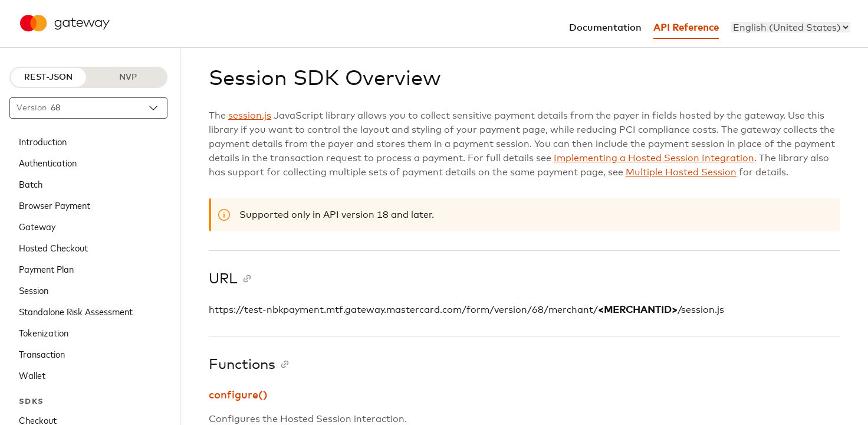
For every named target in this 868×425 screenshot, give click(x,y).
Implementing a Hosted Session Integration (654, 158)
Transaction (42, 354)
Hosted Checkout (53, 247)
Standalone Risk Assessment (76, 311)
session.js (250, 116)
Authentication (48, 162)
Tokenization (44, 332)
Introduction (43, 141)
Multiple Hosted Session (681, 172)
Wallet (32, 375)
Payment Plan (46, 269)
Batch (31, 184)
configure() (238, 395)
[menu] (790, 27)
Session (34, 290)
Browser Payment (55, 205)
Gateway (37, 226)
